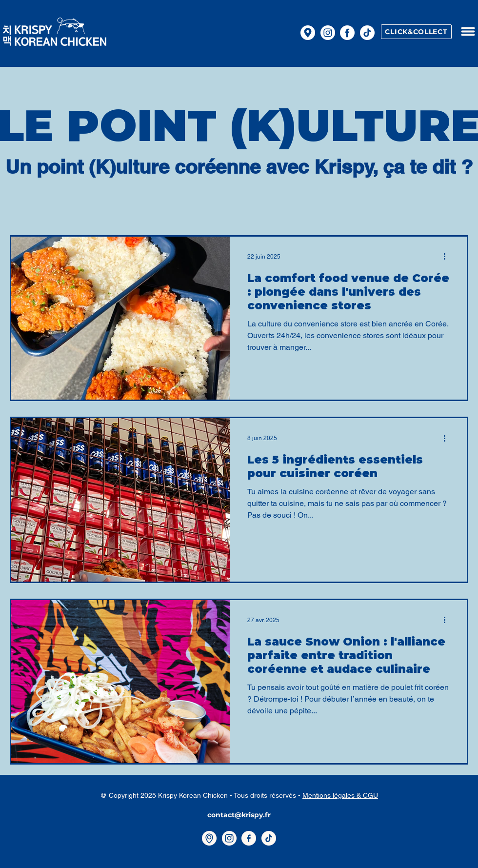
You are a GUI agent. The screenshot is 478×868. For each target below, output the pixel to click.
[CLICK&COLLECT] (416, 32)
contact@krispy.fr (239, 815)
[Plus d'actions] (448, 257)
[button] (468, 31)
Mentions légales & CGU (340, 795)
